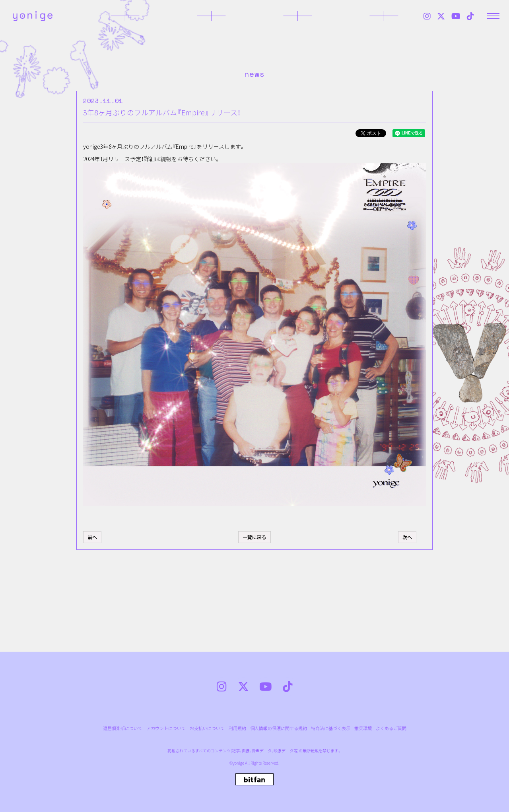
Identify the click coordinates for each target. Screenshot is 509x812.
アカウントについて (166, 728)
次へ (407, 537)
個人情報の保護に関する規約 (279, 728)
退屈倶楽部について (123, 728)
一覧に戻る (254, 537)
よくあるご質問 (391, 728)
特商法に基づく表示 (331, 728)
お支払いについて (207, 728)
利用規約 (237, 728)
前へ (92, 537)
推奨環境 (363, 728)
